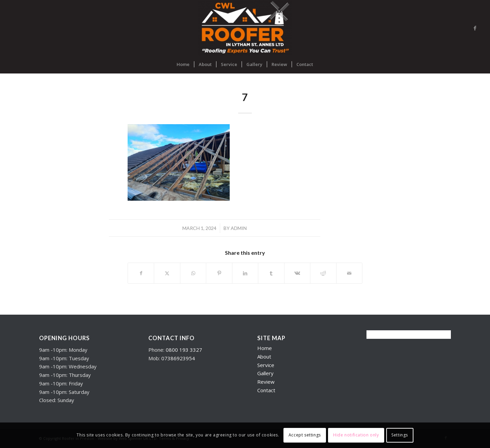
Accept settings (305, 435)
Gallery (265, 373)
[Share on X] (167, 273)
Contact (266, 390)
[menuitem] (183, 64)
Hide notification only (356, 435)
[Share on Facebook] (141, 273)
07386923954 (178, 358)
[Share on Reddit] (323, 273)
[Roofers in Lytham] (245, 28)
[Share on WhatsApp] (193, 273)
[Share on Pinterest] (219, 273)
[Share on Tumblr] (271, 273)
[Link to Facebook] (475, 28)
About (264, 356)
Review (266, 382)
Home (265, 348)
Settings (400, 435)
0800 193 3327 (184, 350)
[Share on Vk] (297, 273)
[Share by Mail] (349, 273)
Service (266, 365)
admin (239, 228)
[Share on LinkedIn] (245, 273)
